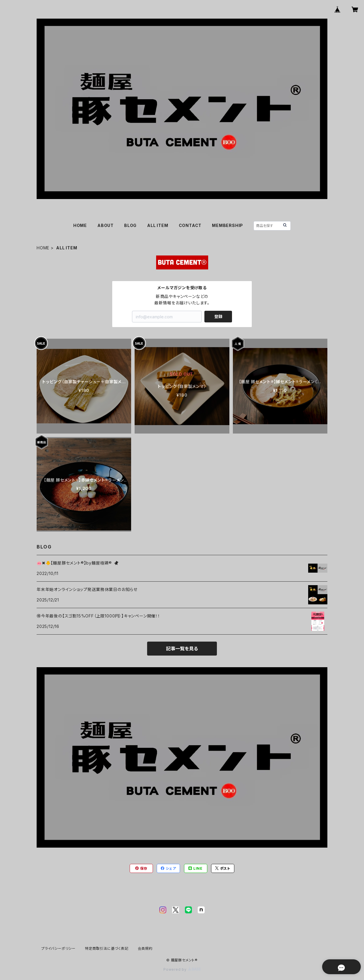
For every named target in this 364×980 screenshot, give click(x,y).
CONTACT (190, 225)
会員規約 (145, 948)
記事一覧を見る (182, 649)
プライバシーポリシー (58, 948)
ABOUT (106, 225)
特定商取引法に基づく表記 (107, 948)
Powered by (182, 969)
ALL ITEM (158, 225)
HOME (80, 225)
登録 (218, 316)
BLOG (130, 225)
